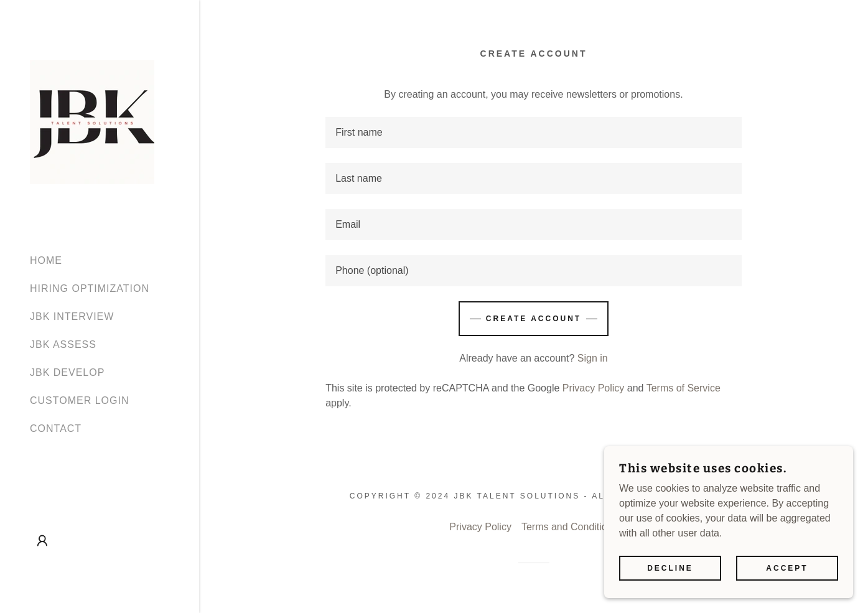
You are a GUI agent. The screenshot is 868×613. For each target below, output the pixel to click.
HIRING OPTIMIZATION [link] (90, 288)
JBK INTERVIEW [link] (72, 316)
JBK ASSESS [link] (63, 344)
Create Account (534, 319)
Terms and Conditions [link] (570, 527)
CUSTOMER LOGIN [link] (80, 400)
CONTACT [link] (56, 428)
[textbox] (534, 133)
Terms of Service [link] (684, 388)
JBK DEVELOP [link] (67, 372)
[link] (92, 121)
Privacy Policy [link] (594, 388)
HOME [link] (46, 260)
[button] (42, 541)
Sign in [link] (593, 358)
